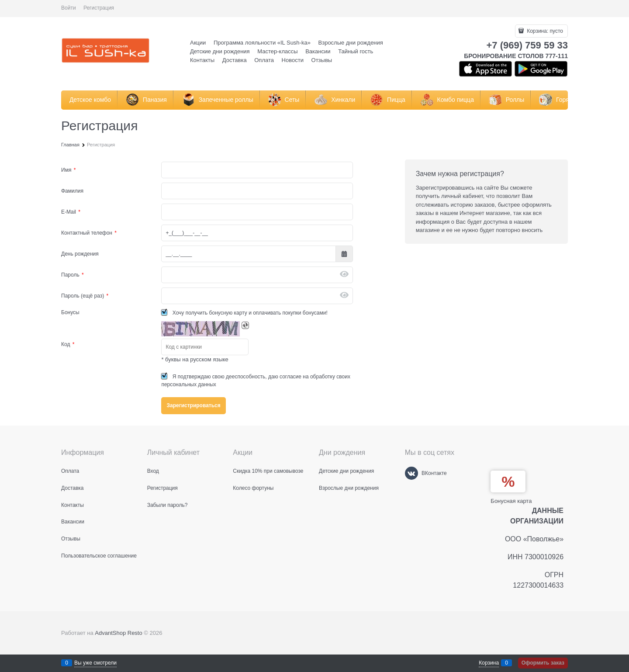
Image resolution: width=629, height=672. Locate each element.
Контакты (202, 60)
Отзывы (322, 60)
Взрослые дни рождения (351, 43)
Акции (198, 43)
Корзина (489, 663)
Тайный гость (356, 51)
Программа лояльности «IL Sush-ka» (262, 43)
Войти (69, 8)
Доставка (235, 60)
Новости (293, 60)
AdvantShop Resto (118, 633)
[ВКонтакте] (411, 473)
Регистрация (99, 8)
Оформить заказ (543, 663)
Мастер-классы (277, 51)
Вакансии (318, 51)
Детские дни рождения (220, 51)
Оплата (264, 60)
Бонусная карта (511, 501)
